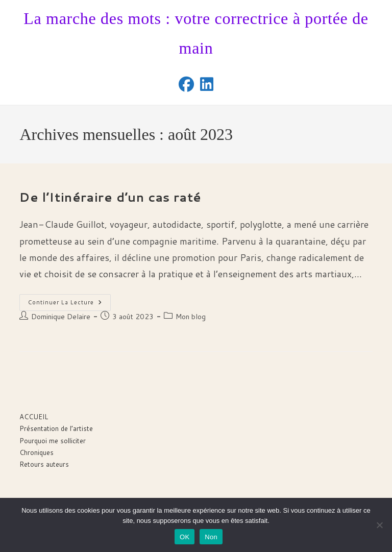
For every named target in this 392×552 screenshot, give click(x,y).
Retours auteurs (44, 464)
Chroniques (36, 452)
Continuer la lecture (69, 304)
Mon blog (191, 317)
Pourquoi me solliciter (53, 441)
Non (211, 537)
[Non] (379, 525)
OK (185, 537)
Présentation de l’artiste (56, 428)
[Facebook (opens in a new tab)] (186, 84)
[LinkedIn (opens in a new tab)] (207, 84)
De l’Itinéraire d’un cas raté (110, 197)
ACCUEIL (34, 417)
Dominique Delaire (61, 317)
